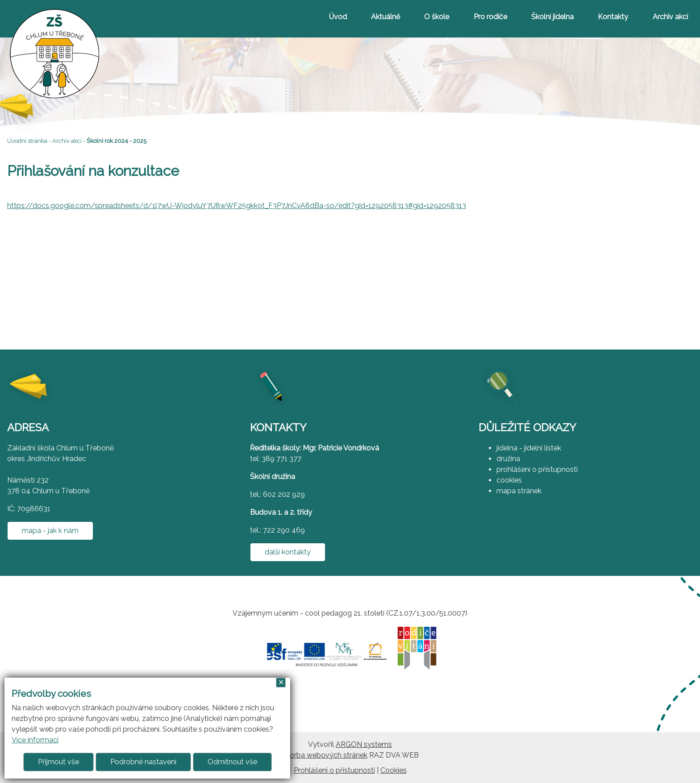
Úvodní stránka (27, 141)
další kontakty (288, 552)
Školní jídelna (552, 17)
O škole (437, 17)
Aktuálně (385, 17)
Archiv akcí (670, 17)
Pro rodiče (490, 17)
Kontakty (613, 17)
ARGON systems (364, 744)
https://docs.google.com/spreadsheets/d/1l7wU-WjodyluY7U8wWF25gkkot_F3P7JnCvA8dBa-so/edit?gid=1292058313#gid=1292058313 (237, 206)
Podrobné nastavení (143, 762)
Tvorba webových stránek (324, 755)
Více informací (35, 740)
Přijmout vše (58, 762)
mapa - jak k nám (50, 531)
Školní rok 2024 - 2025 (117, 141)
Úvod (338, 17)
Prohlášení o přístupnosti (334, 770)
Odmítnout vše (232, 762)
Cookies (394, 770)
